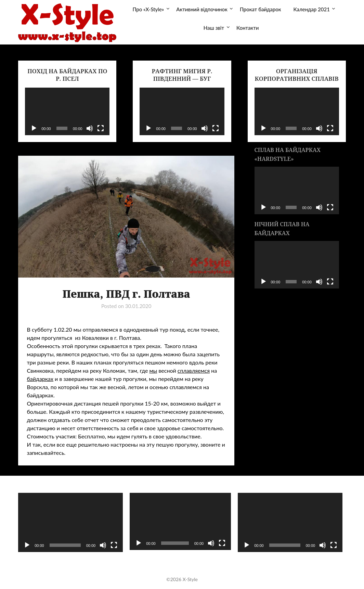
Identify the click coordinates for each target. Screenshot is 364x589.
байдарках (40, 379)
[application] (67, 111)
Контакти (248, 28)
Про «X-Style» (148, 9)
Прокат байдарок (261, 9)
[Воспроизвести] (34, 128)
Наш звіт (214, 28)
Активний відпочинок (202, 9)
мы (153, 370)
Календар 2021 (312, 9)
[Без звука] (90, 128)
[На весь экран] (101, 128)
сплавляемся (194, 370)
